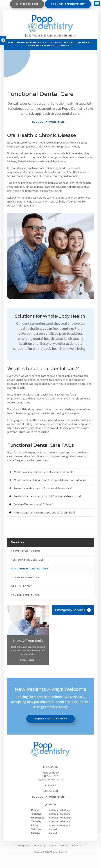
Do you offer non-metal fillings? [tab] (33, 506)
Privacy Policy (24, 847)
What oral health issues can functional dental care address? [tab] (50, 482)
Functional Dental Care (30, 571)
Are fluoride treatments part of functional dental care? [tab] (47, 498)
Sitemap (64, 847)
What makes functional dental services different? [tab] (44, 474)
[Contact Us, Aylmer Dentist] (73, 612)
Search (53, 847)
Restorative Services (27, 562)
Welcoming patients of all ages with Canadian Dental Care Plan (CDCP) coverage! (50, 46)
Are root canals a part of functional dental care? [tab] (43, 490)
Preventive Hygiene (26, 553)
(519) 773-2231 (28, 4)
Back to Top (77, 847)
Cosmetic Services (25, 579)
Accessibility (40, 847)
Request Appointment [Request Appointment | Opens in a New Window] (68, 4)
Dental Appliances (25, 597)
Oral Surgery (21, 588)
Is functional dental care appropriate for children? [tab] (44, 514)
